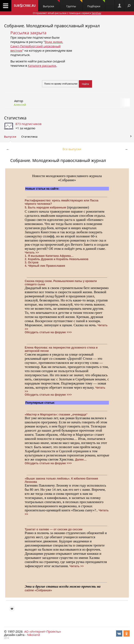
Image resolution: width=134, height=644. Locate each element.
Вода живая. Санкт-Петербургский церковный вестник (37, 46)
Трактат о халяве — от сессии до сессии (54, 529)
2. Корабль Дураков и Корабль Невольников (57, 259)
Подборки (96, 4)
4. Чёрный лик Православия (45, 266)
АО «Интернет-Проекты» (43, 631)
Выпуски (51, 4)
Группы (74, 4)
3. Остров (32, 262)
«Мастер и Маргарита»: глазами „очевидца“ (56, 414)
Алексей (20, 105)
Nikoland (33, 635)
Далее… (81, 459)
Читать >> (32, 252)
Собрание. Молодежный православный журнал (52, 26)
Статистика (15, 118)
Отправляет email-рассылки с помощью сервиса (67, 13)
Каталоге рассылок (42, 65)
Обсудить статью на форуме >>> (48, 332)
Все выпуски (72, 149)
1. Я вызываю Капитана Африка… (49, 256)
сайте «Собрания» (38, 590)
